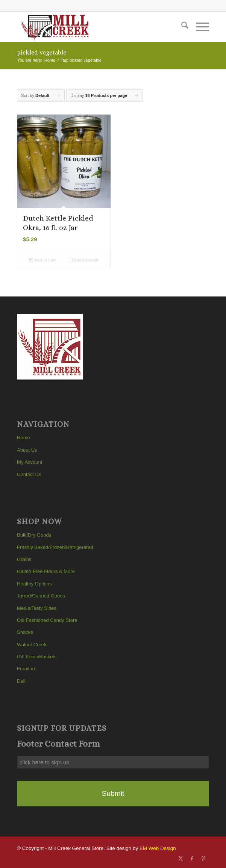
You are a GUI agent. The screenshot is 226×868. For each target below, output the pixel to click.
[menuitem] (181, 27)
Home (24, 438)
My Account (30, 462)
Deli (21, 681)
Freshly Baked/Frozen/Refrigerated (55, 547)
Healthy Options (34, 584)
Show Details (84, 261)
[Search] (181, 27)
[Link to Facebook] (192, 859)
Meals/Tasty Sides (37, 608)
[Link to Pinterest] (203, 859)
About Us (27, 450)
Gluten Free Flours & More (46, 571)
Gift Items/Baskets (37, 657)
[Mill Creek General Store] (94, 27)
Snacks (25, 632)
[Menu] (199, 27)
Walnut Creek (32, 645)
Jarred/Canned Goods (41, 596)
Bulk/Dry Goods (34, 535)
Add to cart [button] (42, 261)
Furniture (27, 669)
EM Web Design (158, 848)
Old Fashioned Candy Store (47, 620)
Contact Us (29, 474)
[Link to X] (181, 859)
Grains (24, 559)
